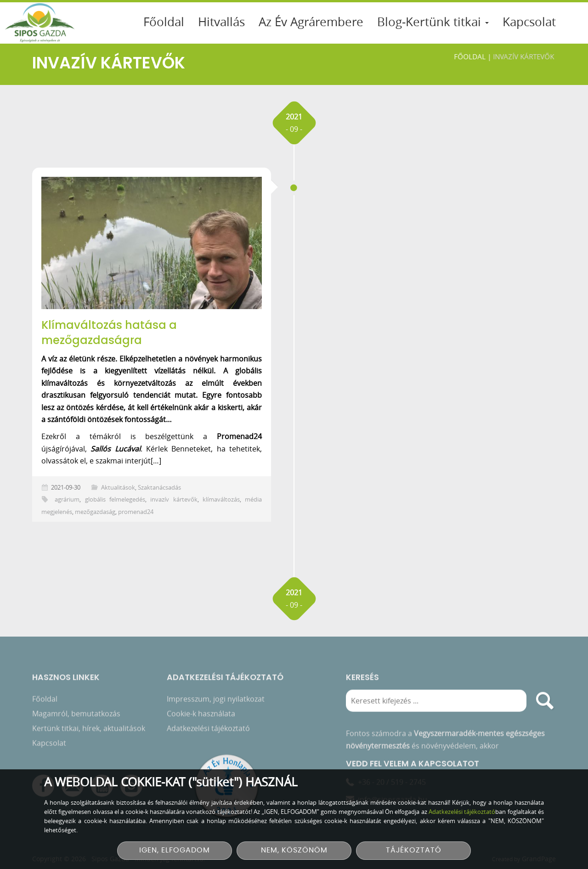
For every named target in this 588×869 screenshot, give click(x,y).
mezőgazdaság (95, 512)
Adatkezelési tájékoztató (208, 731)
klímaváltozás (221, 499)
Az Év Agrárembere (311, 22)
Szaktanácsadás (159, 488)
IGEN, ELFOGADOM (175, 850)
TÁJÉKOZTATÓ (414, 850)
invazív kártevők (174, 499)
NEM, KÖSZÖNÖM (294, 850)
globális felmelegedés (115, 499)
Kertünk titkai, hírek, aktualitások (89, 731)
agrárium (67, 499)
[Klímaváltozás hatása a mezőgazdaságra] (152, 243)
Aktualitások (118, 488)
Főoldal (164, 22)
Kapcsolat (529, 22)
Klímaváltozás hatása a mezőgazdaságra (109, 333)
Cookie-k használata (201, 716)
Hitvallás (221, 22)
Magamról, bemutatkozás (76, 716)
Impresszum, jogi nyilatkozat (216, 701)
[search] (545, 703)
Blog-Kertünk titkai (433, 22)
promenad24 (136, 512)
